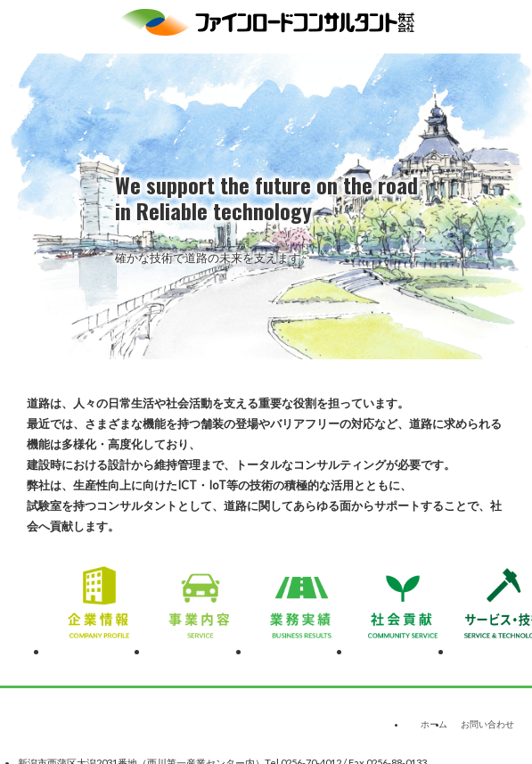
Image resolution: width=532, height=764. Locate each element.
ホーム (434, 724)
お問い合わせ (487, 724)
